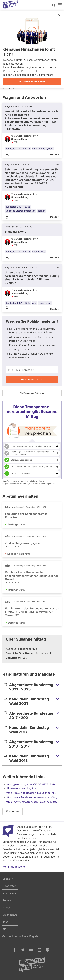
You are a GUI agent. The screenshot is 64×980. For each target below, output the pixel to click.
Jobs (5, 922)
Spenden (8, 879)
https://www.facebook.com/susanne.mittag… (33, 797)
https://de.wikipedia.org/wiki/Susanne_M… (31, 793)
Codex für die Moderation (18, 857)
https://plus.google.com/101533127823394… (32, 784)
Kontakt (7, 908)
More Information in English (20, 936)
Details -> (55, 155)
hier (53, 484)
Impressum (9, 893)
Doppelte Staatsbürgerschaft (20, 211)
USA (35, 149)
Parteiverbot (45, 303)
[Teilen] (7, 154)
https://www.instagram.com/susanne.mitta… (32, 802)
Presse (7, 900)
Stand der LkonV (16, 232)
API (4, 929)
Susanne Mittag (20, 139)
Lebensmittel (39, 252)
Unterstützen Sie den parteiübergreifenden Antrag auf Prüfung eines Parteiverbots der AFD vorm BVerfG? (32, 278)
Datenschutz (10, 915)
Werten (17, 860)
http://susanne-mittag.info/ (22, 788)
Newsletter (9, 886)
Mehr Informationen (15, 867)
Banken (41, 211)
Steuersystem (46, 149)
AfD (34, 303)
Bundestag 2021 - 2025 (18, 149)
